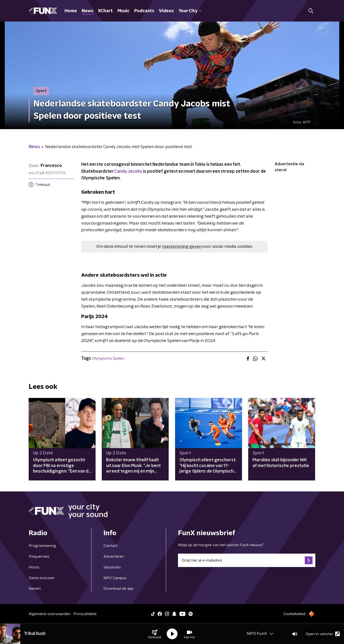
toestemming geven (182, 247)
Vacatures (112, 567)
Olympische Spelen (108, 358)
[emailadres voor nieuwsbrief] (247, 560)
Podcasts (144, 11)
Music (124, 11)
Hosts (34, 567)
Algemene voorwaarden (50, 614)
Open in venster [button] (323, 634)
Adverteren (114, 556)
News (87, 11)
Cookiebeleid (294, 614)
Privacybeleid (85, 614)
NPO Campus (115, 578)
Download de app (118, 589)
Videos (166, 11)
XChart (105, 11)
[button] (155, 634)
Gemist (35, 589)
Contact (110, 546)
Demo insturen (42, 578)
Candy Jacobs (128, 171)
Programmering (42, 546)
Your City (190, 11)
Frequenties (39, 556)
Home (71, 11)
